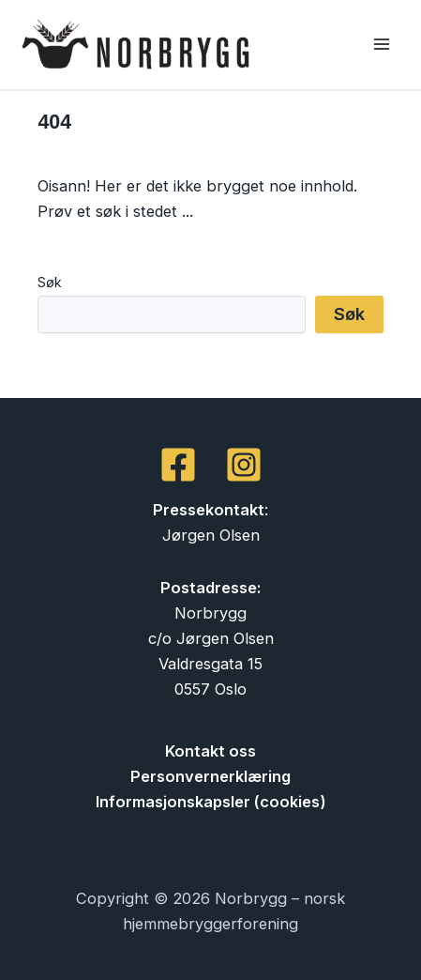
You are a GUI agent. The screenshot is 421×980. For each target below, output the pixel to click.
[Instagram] (244, 465)
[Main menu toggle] (381, 45)
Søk (50, 282)
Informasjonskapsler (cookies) (211, 802)
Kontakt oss (210, 751)
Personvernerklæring (210, 776)
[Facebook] (178, 465)
